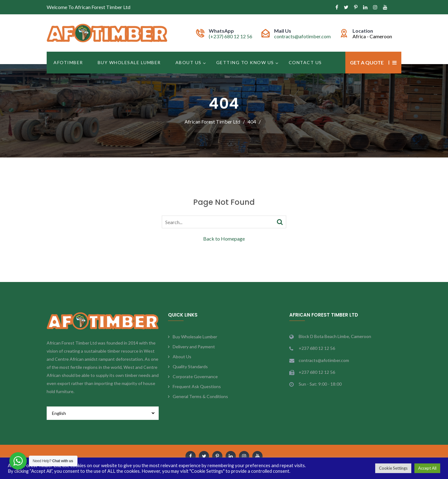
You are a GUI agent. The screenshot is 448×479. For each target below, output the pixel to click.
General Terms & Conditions (200, 396)
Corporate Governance (195, 376)
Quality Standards (190, 366)
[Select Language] (103, 413)
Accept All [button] (427, 468)
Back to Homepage (224, 238)
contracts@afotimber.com (302, 36)
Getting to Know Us (245, 62)
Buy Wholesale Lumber (129, 62)
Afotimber (68, 62)
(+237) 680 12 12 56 (231, 36)
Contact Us (305, 62)
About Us (189, 62)
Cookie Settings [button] (393, 468)
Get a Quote (367, 62)
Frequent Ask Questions (197, 386)
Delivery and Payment (194, 347)
